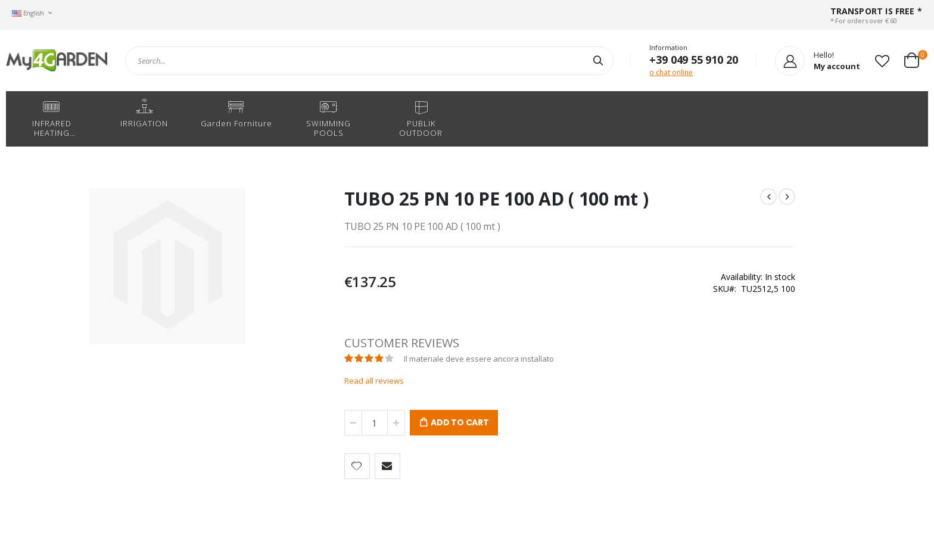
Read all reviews (332, 381)
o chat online (671, 72)
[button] (882, 61)
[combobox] (369, 61)
